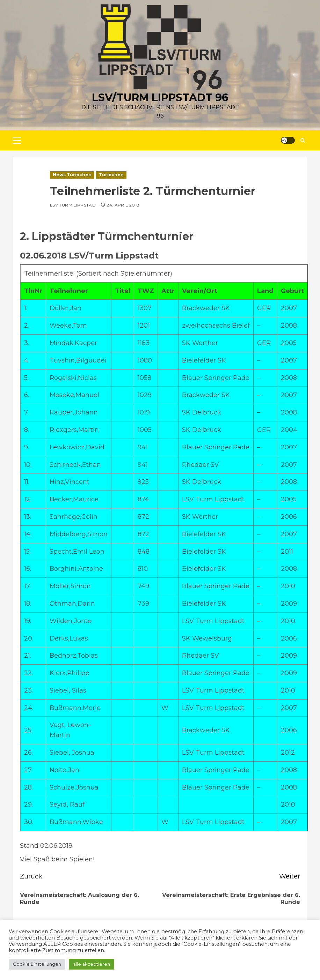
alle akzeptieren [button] (92, 964)
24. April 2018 (123, 205)
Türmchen (111, 175)
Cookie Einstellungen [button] (37, 964)
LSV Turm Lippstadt (74, 205)
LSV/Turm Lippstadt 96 (160, 98)
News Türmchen (72, 175)
